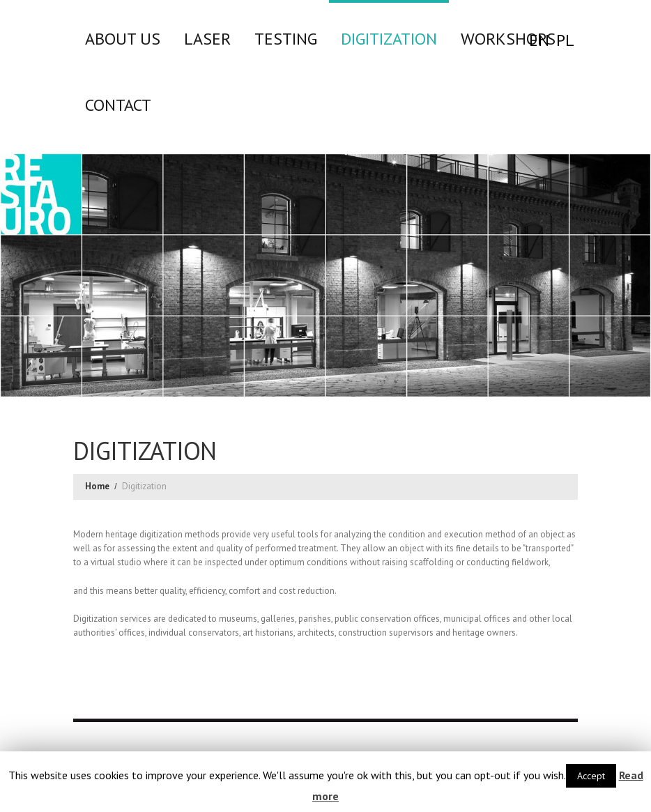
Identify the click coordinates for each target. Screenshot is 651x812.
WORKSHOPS (508, 38)
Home (97, 486)
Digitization (389, 38)
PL (565, 40)
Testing (286, 38)
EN (539, 40)
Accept (591, 776)
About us (123, 38)
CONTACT (118, 105)
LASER (207, 38)
